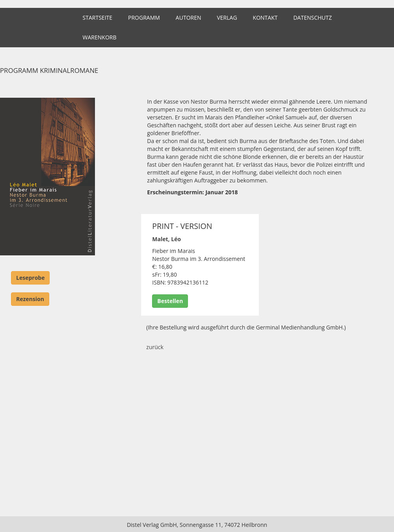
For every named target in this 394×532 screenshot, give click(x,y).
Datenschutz (312, 18)
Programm (144, 18)
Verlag (227, 18)
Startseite (98, 18)
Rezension (30, 299)
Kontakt (265, 18)
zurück (155, 347)
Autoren (189, 18)
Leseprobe (30, 278)
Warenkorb (100, 37)
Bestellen (170, 301)
